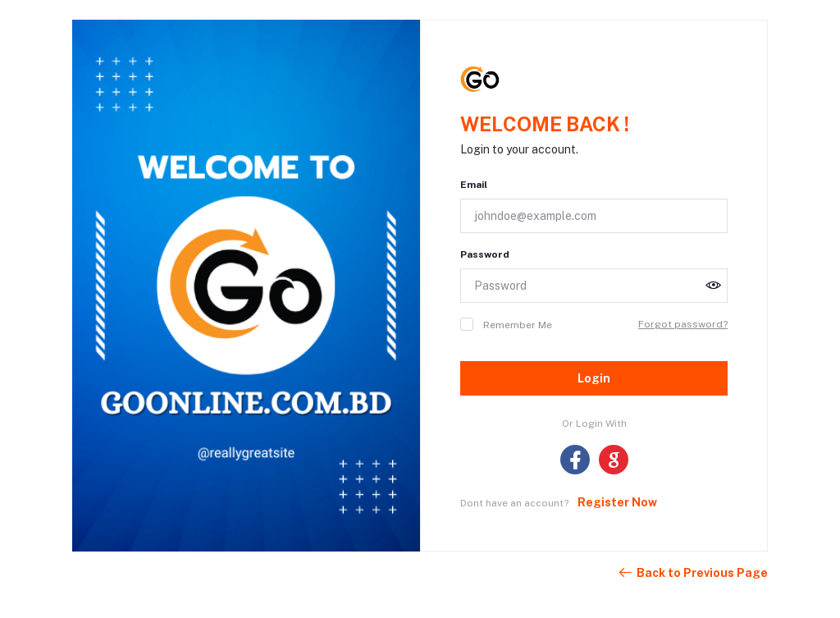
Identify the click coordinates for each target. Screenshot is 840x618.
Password (485, 254)
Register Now (617, 502)
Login (594, 378)
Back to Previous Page (692, 573)
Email (474, 185)
